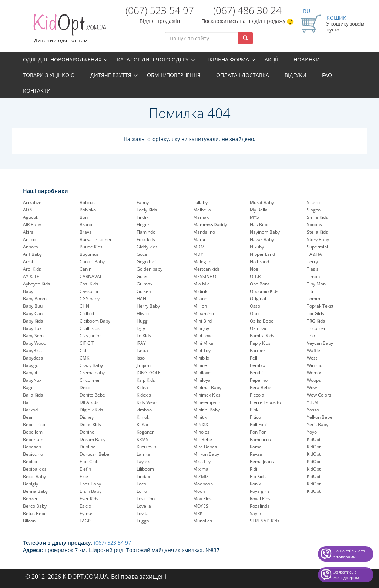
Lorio (142, 491)
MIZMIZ (201, 476)
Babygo (31, 365)
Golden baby (150, 269)
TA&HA (314, 254)
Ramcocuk (260, 439)
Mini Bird (202, 321)
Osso (255, 306)
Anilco (29, 239)
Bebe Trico (34, 425)
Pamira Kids (262, 336)
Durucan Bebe (94, 454)
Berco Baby (35, 506)
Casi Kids (89, 284)
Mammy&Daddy (210, 225)
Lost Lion (146, 499)
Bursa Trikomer (96, 239)
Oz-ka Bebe (262, 321)
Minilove (202, 373)
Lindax (143, 476)
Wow (312, 387)
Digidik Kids (91, 410)
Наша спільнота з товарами (349, 554)
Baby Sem (33, 336)
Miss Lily (202, 462)
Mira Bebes (205, 447)
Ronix (255, 484)
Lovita (143, 513)
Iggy (141, 328)
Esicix (85, 506)
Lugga (143, 521)
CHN (84, 306)
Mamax (201, 217)
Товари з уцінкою (49, 75)
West (312, 358)
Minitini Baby (207, 410)
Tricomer (316, 328)
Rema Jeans (262, 462)
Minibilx (201, 358)
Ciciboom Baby (95, 321)
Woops (314, 380)
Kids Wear (147, 402)
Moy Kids (202, 499)
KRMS (142, 439)
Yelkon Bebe (320, 417)
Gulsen (144, 291)
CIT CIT (87, 343)
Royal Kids (260, 499)
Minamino (204, 313)
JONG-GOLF (148, 373)
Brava (86, 232)
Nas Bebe (260, 225)
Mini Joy (201, 328)
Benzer (30, 499)
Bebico (30, 462)
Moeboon (203, 484)
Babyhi (30, 373)
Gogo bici (146, 262)
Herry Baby (148, 306)
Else (84, 476)
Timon (313, 276)
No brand (259, 262)
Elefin (85, 469)
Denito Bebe (92, 395)
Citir (84, 350)
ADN (28, 210)
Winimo (315, 365)
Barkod (30, 410)
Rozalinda (260, 506)
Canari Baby (92, 262)
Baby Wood (35, 343)
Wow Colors (319, 395)
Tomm (313, 299)
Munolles (203, 521)
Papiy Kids (260, 343)
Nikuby (257, 247)
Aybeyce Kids (36, 284)
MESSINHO (205, 276)
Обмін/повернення (174, 75)
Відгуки (296, 75)
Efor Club (89, 462)
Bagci (29, 387)
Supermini (317, 247)
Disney (87, 417)
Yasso (313, 410)
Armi (28, 262)
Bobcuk (87, 202)
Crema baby (92, 373)
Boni (84, 217)
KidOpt (314, 439)
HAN (141, 299)
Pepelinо (259, 380)
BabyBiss (32, 350)
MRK (198, 513)
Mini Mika (203, 343)
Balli (27, 402)
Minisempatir (207, 402)
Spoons (314, 225)
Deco (85, 387)
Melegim (202, 262)
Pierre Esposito (265, 402)
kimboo (144, 410)
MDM (199, 247)
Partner (258, 350)
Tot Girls (316, 313)
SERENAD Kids (265, 521)
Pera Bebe (261, 387)
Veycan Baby (320, 343)
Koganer (145, 432)
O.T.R (255, 276)
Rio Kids (258, 476)
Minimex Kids (207, 395)
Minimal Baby (207, 387)
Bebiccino (33, 454)
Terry (312, 262)
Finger (143, 225)
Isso (141, 358)
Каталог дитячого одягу (153, 59)
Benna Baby (35, 491)
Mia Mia (202, 284)
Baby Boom (35, 299)
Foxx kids (146, 239)
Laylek (143, 462)
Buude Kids (91, 247)
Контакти (37, 91)
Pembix (257, 365)
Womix (314, 373)
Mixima (201, 469)
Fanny (143, 202)
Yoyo (312, 432)
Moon (199, 491)
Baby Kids (33, 321)
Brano (86, 225)
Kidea (142, 387)
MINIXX (201, 425)
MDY (198, 254)
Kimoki (143, 417)
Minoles (201, 432)
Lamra (143, 454)
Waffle (313, 350)
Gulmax (145, 284)
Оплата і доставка (243, 75)
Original (258, 299)
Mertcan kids (207, 269)
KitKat (142, 425)
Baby (28, 291)
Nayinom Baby (265, 232)
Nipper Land (262, 254)
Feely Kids (147, 210)
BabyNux (32, 380)
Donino (87, 432)
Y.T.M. (313, 402)
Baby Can (33, 313)
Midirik (200, 291)
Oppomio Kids (264, 291)
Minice (200, 365)
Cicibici (87, 313)
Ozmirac (259, 328)
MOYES (201, 506)
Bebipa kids (35, 469)
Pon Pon (258, 432)
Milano (200, 299)
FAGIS (86, 521)
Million (200, 306)
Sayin (255, 513)
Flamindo (146, 232)
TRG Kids (316, 321)
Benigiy (31, 484)
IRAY (141, 343)
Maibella (202, 210)
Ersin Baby (90, 491)
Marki (199, 239)
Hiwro (143, 313)
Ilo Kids (144, 336)
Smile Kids (317, 217)
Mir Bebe (203, 439)
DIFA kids (89, 402)
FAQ (327, 75)
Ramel (256, 447)
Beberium (33, 439)
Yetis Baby (318, 425)
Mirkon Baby (206, 454)
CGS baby (90, 299)
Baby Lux (32, 328)
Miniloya (202, 380)
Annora (31, 247)
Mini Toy (202, 350)
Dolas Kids (90, 425)
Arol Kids (32, 269)
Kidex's (144, 395)
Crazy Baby (91, 365)
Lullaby (200, 202)
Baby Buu (33, 306)
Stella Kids (317, 232)
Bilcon (29, 521)
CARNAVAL (91, 276)
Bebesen (32, 447)
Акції (271, 59)
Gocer (143, 254)
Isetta (142, 350)
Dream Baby (93, 439)
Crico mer (90, 380)
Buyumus (89, 254)
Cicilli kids (90, 328)
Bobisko (88, 210)
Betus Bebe (35, 513)
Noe (254, 269)
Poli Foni (258, 425)
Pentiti (256, 373)
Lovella (144, 506)
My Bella (259, 210)
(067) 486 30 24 (247, 10)
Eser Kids (89, 499)
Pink (254, 410)
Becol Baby (34, 476)
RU (307, 11)
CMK (84, 358)
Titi (310, 291)
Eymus (86, 513)
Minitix (200, 417)
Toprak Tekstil (321, 306)
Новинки (307, 59)
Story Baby (318, 239)
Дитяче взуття (111, 75)
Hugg (142, 321)
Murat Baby (262, 202)
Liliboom (145, 469)
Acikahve (32, 202)
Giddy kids (147, 247)
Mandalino (204, 232)
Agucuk (31, 217)
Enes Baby (90, 484)
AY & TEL (32, 276)
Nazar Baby (262, 239)
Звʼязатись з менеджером (346, 575)
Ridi (254, 469)
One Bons (260, 284)
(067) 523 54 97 (160, 10)
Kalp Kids (146, 380)
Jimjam (144, 365)
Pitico (255, 417)
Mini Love (203, 336)
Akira (28, 232)
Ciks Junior (90, 336)
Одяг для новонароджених (62, 59)
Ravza (256, 454)
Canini (86, 269)
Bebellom (33, 432)
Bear (28, 417)
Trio (311, 336)
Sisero (313, 202)
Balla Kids (33, 395)
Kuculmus (147, 447)
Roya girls (260, 491)
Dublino (88, 447)
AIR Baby (32, 225)
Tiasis (313, 269)
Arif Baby (32, 254)
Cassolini (89, 291)
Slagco (314, 210)
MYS (254, 217)
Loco (141, 484)
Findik (142, 217)
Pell (254, 358)
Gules (142, 276)
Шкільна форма (227, 59)
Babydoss (33, 358)
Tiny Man (316, 284)
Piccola (257, 395)
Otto (254, 313)
